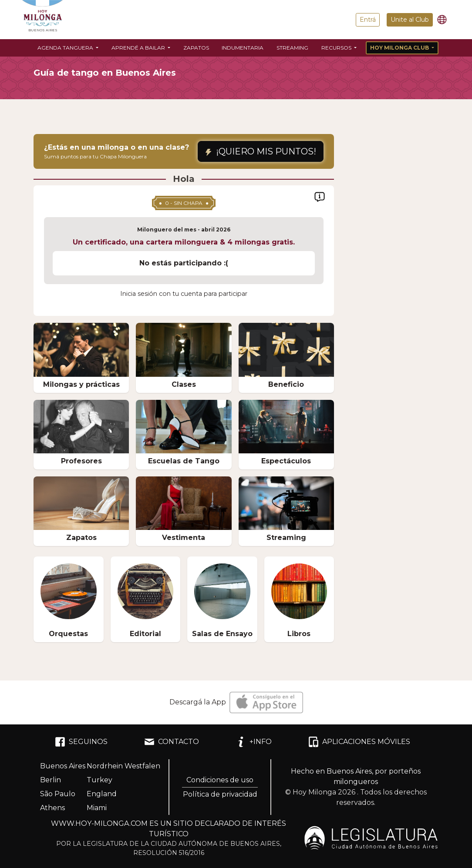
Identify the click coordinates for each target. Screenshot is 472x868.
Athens (52, 808)
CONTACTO (172, 742)
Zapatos (196, 48)
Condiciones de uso (220, 780)
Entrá (368, 20)
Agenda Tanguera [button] (66, 48)
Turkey (99, 780)
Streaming (292, 48)
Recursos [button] (337, 48)
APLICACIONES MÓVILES (359, 742)
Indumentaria (243, 48)
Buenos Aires (63, 766)
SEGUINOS (81, 742)
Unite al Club (410, 20)
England (102, 794)
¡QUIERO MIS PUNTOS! (261, 151)
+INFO (254, 742)
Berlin (51, 780)
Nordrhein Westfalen (123, 766)
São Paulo (58, 794)
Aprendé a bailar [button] (139, 48)
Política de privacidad (220, 794)
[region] (184, 258)
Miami (97, 808)
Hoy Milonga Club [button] (400, 48)
